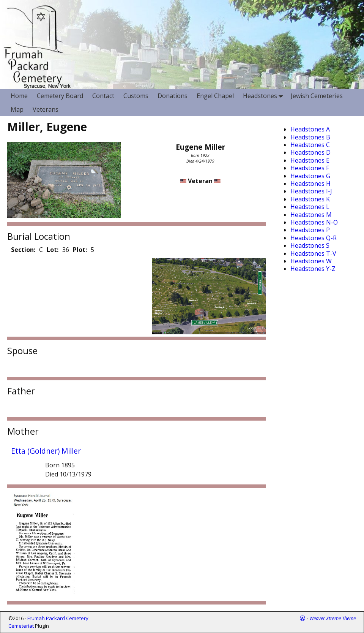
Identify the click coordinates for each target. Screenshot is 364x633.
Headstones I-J (311, 191)
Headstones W (311, 261)
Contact (103, 96)
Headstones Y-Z (313, 269)
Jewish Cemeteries (317, 96)
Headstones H (310, 184)
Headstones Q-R (314, 238)
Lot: (53, 250)
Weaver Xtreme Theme (332, 618)
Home (19, 96)
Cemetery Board (60, 96)
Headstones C (310, 145)
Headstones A (310, 129)
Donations (173, 96)
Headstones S (310, 245)
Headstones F (310, 168)
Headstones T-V (313, 253)
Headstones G (310, 176)
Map (17, 109)
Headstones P (310, 230)
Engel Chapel (215, 96)
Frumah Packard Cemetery (58, 618)
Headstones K (310, 199)
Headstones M (311, 215)
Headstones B (310, 137)
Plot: (80, 250)
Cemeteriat (21, 626)
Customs (136, 96)
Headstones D (310, 152)
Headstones (265, 96)
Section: (23, 250)
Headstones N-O (314, 222)
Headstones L (310, 207)
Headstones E (310, 160)
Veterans (46, 109)
